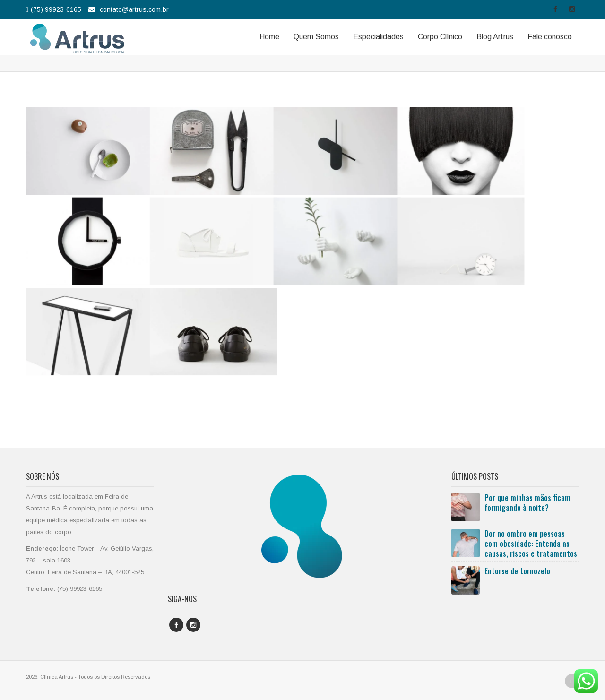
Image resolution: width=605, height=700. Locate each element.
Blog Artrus (495, 37)
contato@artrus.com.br (134, 9)
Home (269, 37)
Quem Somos (316, 37)
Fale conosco (550, 37)
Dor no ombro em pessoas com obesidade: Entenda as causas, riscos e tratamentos (531, 544)
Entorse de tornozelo (517, 571)
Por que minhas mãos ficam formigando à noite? (527, 503)
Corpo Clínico (440, 37)
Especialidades (378, 37)
